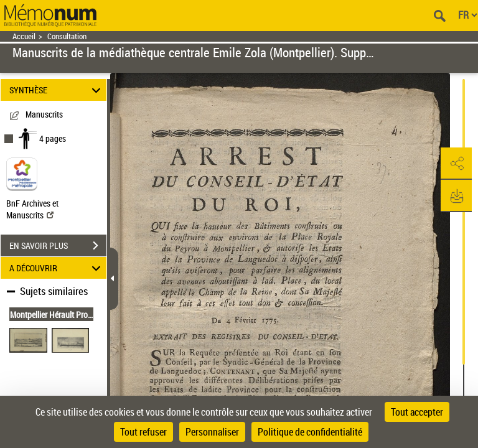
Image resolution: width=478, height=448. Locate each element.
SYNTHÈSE (57, 90)
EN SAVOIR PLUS (58, 246)
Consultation (67, 36)
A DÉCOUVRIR (57, 268)
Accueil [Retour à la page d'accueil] (24, 36)
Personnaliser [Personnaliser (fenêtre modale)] (212, 432)
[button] (456, 164)
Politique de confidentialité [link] (310, 432)
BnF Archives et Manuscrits (32, 209)
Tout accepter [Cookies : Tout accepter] (417, 412)
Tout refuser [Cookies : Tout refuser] (143, 432)
